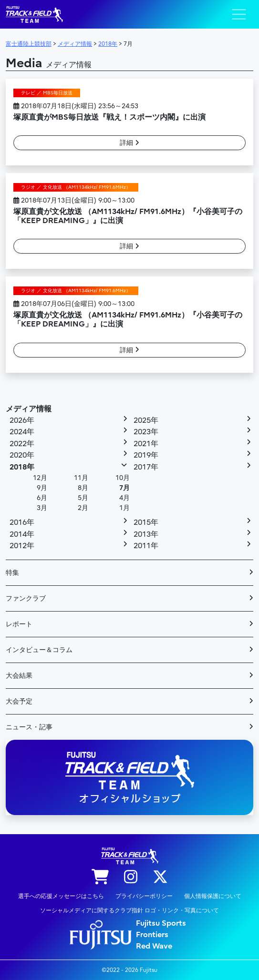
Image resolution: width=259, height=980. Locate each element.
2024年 (22, 432)
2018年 (22, 467)
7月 (124, 488)
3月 (42, 508)
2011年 (146, 546)
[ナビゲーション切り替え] (239, 14)
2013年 (146, 534)
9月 (42, 488)
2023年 (146, 432)
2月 (83, 508)
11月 (81, 478)
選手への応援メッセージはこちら (61, 896)
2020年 (22, 455)
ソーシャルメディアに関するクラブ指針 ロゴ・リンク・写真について (129, 910)
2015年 (146, 522)
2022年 (22, 444)
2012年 (22, 546)
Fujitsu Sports (161, 923)
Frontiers (152, 935)
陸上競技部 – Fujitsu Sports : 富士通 (34, 15)
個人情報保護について (213, 896)
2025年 (146, 420)
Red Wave (154, 946)
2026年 (22, 420)
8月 (83, 488)
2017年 (146, 467)
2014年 (22, 534)
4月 (124, 498)
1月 (124, 508)
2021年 (146, 444)
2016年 (22, 522)
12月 (40, 478)
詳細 (129, 143)
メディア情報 (29, 409)
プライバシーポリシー (144, 896)
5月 (83, 498)
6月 (42, 498)
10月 (123, 478)
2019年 (146, 455)
